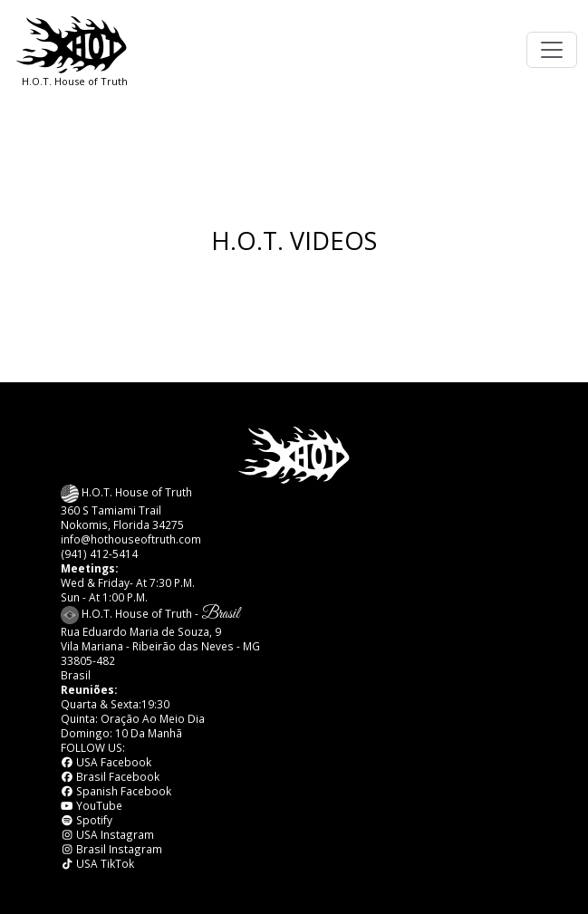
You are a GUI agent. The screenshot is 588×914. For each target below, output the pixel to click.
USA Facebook (106, 762)
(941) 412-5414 (99, 553)
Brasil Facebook (111, 776)
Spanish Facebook (116, 791)
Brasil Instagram (112, 849)
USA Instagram (108, 834)
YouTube (92, 805)
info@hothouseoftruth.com (131, 539)
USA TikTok (98, 863)
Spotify (87, 820)
